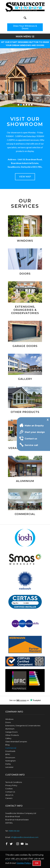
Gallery (8, 738)
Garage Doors (11, 732)
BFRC (8, 754)
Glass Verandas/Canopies (16, 742)
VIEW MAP (25, 177)
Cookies (9, 789)
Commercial (11, 748)
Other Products (12, 735)
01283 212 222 (14, 831)
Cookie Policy (24, 863)
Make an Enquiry (32, 425)
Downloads (10, 751)
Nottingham (11, 761)
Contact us (28, 438)
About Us (9, 795)
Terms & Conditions (14, 782)
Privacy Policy (11, 785)
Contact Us (10, 792)
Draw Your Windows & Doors (25, 27)
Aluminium (10, 729)
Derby (8, 764)
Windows (9, 719)
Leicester (9, 767)
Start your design (32, 432)
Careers (9, 798)
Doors (8, 722)
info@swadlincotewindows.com (25, 837)
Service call (29, 445)
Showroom (10, 758)
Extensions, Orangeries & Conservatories (23, 726)
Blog (7, 745)
